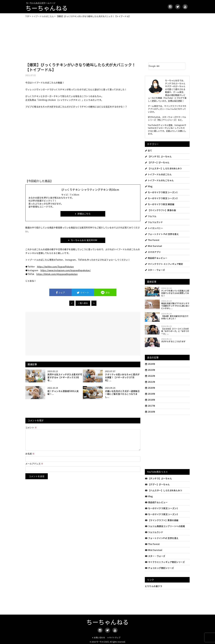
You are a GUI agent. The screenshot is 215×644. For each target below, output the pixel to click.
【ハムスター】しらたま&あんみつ (163, 168)
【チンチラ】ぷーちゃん (158, 156)
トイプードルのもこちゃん (159, 180)
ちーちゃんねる (47, 8)
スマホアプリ (153, 252)
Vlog (149, 186)
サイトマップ (115, 638)
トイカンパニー (154, 228)
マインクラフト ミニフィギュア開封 (164, 264)
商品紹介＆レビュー (156, 258)
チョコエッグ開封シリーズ (159, 568)
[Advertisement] (107, 40)
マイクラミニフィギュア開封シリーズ (165, 562)
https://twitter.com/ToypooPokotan (55, 267)
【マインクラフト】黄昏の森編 (162, 520)
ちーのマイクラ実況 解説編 (160, 204)
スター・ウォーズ (155, 270)
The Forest (152, 240)
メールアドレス (34, 467)
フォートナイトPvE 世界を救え (162, 538)
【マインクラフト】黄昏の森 (160, 210)
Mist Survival (153, 246)
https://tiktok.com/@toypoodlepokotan (57, 274)
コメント (31, 427)
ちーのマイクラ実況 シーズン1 (161, 192)
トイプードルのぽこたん (158, 174)
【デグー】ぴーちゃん (157, 162)
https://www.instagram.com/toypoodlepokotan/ (66, 270)
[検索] (163, 66)
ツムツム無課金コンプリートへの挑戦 (165, 526)
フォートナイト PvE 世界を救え (162, 234)
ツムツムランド (154, 222)
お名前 (30, 457)
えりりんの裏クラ (153, 586)
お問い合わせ (99, 638)
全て (148, 150)
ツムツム (151, 216)
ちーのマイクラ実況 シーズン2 (161, 198)
